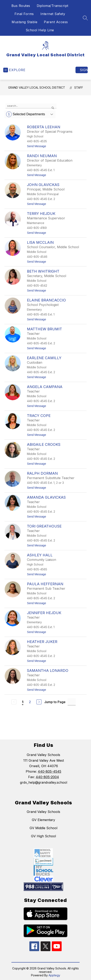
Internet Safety (53, 14)
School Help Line (40, 30)
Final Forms (24, 14)
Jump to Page (55, 702)
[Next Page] (39, 702)
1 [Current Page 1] (23, 702)
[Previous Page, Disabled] (14, 702)
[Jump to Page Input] (72, 702)
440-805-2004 (47, 777)
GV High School (43, 836)
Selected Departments (26, 114)
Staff (79, 88)
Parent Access (56, 22)
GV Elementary (43, 820)
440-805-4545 (49, 771)
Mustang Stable (24, 22)
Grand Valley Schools (43, 812)
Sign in (84, 70)
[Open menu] (14, 70)
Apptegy (54, 975)
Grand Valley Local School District (37, 88)
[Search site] (85, 18)
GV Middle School (43, 828)
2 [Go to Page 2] (30, 702)
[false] (31, 106)
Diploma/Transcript (53, 6)
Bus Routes (21, 6)
